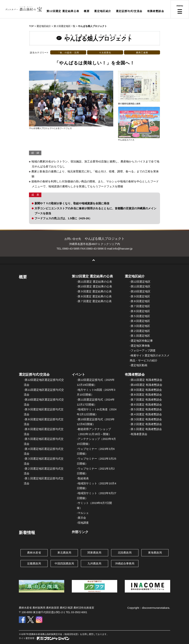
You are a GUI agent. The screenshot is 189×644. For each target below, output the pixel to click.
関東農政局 (94, 553)
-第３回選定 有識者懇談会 (146, 419)
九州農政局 (94, 563)
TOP (31, 26)
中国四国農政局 (64, 563)
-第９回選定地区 (140, 296)
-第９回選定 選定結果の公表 (94, 291)
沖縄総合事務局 (125, 563)
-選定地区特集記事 (141, 341)
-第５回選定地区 (140, 316)
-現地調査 (83, 523)
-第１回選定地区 (140, 336)
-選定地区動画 (139, 365)
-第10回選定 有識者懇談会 (146, 385)
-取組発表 (83, 478)
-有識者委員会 (139, 434)
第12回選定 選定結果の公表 (92, 276)
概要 (87, 11)
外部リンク (80, 532)
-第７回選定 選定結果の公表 (94, 301)
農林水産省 (34, 553)
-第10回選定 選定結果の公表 (94, 286)
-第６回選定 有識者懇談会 (146, 405)
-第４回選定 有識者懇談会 (146, 414)
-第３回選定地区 (140, 326)
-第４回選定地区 (140, 321)
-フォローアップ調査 (143, 350)
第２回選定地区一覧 (65, 26)
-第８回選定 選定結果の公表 (94, 296)
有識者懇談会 (156, 11)
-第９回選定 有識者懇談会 (146, 390)
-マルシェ (83, 513)
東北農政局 (64, 553)
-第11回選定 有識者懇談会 (146, 380)
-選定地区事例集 (140, 346)
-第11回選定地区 (140, 286)
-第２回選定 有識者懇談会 (146, 424)
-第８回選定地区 (140, 301)
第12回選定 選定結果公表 (63, 11)
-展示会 (81, 518)
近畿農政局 (34, 563)
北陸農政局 (125, 553)
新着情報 (27, 533)
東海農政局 (155, 553)
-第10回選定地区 (140, 291)
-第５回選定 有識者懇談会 (146, 409)
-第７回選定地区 (140, 306)
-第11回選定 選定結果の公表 (94, 282)
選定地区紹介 (103, 11)
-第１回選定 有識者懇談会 (146, 429)
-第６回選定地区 (140, 311)
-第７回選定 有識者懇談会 (146, 400)
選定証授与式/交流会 (129, 11)
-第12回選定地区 (140, 282)
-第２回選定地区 (140, 331)
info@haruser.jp (123, 249)
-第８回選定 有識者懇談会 (146, 395)
